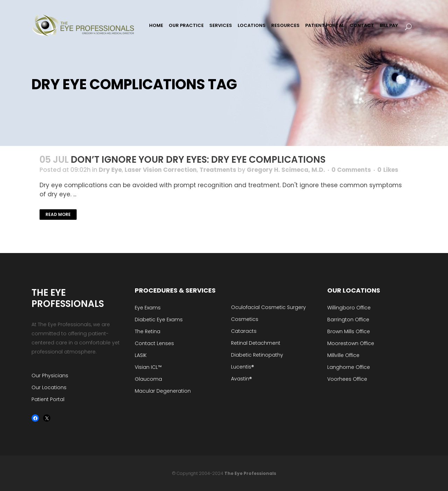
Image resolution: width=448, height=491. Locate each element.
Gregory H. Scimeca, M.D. (286, 170)
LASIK (141, 355)
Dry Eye (110, 170)
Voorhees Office (347, 379)
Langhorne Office (349, 367)
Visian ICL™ (148, 367)
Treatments (218, 170)
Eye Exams (148, 308)
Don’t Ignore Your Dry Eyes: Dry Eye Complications (198, 160)
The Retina (148, 331)
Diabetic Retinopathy (257, 355)
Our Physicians (50, 376)
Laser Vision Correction (161, 170)
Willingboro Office (349, 308)
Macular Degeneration (163, 391)
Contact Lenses (154, 343)
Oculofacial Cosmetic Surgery (268, 307)
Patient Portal (48, 399)
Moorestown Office (351, 343)
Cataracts (244, 331)
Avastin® (241, 379)
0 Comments (351, 170)
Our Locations (49, 387)
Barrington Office (348, 320)
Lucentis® (243, 367)
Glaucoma (148, 379)
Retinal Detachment (256, 343)
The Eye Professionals (250, 473)
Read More (58, 214)
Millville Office (343, 355)
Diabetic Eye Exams (159, 320)
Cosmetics (245, 319)
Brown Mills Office (349, 331)
